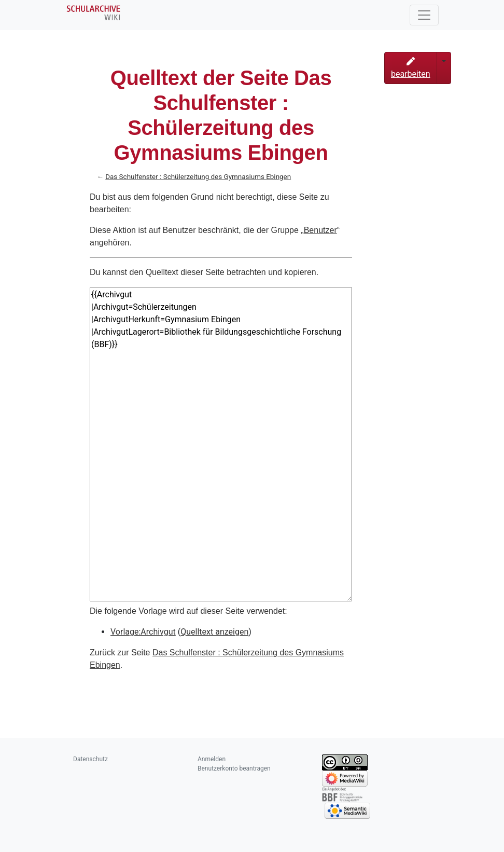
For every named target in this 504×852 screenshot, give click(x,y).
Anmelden (212, 759)
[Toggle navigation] (424, 15)
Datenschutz (90, 759)
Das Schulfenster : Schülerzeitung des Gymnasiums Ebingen (198, 177)
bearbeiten (411, 68)
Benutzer (320, 230)
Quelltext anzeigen (214, 632)
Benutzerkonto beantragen (234, 768)
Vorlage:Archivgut (143, 632)
